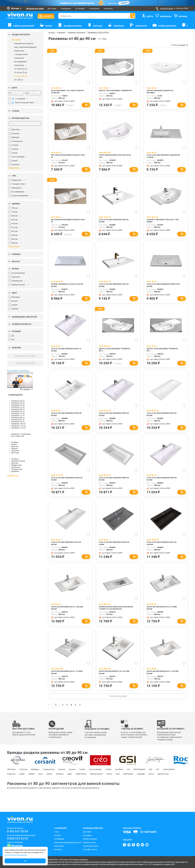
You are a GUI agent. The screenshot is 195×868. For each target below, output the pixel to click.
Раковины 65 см (18, 411)
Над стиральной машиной (25, 47)
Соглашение (59, 839)
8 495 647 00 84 (19, 831)
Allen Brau (12, 780)
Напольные (19, 65)
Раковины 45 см (18, 403)
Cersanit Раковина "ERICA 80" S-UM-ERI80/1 (162, 222)
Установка (80, 9)
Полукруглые (17, 469)
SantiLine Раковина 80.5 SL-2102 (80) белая (66, 614)
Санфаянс (62, 32)
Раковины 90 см (18, 422)
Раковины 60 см (18, 409)
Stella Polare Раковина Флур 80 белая (67, 418)
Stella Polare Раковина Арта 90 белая (67, 548)
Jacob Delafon (14, 784)
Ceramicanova (55, 780)
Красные (15, 446)
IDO (173, 780)
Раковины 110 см (18, 426)
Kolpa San (30, 784)
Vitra (154, 784)
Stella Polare (111, 784)
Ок (25, 861)
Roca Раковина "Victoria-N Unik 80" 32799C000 (67, 92)
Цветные (15, 453)
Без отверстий (18, 436)
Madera (54, 784)
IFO (181, 780)
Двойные (15, 471)
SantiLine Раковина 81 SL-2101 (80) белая (115, 681)
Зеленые (15, 451)
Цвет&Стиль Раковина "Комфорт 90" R (116, 353)
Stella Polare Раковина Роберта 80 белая (163, 287)
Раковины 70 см (18, 413)
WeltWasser (166, 784)
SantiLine (86, 784)
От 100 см (19, 80)
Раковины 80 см (18, 417)
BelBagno (39, 780)
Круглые (15, 463)
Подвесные (19, 51)
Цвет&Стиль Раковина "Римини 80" (115, 92)
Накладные (19, 58)
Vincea (143, 784)
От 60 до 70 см (21, 72)
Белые (14, 444)
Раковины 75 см (18, 415)
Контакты (108, 9)
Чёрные (14, 448)
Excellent (136, 780)
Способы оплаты (90, 849)
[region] (25, 148)
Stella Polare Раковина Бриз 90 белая (163, 483)
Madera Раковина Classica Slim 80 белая (68, 287)
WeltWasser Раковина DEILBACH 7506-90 (67, 222)
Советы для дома (91, 846)
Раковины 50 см (18, 405)
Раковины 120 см (18, 428)
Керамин (11, 789)
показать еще (118, 706)
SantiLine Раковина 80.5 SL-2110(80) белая (68, 681)
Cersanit (70, 780)
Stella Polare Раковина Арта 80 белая (163, 418)
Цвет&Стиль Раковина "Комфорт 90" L (164, 353)
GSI (147, 780)
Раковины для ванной (78, 32)
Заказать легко (89, 843)
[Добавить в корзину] (87, 106)
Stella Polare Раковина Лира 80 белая (115, 483)
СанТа (23, 789)
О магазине (94, 9)
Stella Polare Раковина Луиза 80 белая (68, 483)
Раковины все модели (24, 43)
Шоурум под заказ (35, 9)
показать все (14, 168)
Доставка (52, 9)
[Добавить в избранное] (88, 83)
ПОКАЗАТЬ (25, 356)
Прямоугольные (18, 461)
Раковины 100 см (18, 424)
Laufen (42, 784)
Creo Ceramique (109, 780)
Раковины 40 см (18, 401)
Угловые (15, 459)
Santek (74, 784)
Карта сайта (59, 846)
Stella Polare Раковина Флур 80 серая (115, 548)
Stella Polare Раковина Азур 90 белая (115, 287)
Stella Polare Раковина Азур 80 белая (115, 222)
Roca (64, 784)
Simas (98, 784)
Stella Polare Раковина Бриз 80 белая (115, 418)
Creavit (94, 780)
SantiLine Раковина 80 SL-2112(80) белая (163, 614)
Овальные (16, 467)
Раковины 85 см (18, 420)
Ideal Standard (160, 780)
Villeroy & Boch (129, 784)
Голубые (15, 442)
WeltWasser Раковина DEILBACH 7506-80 (67, 157)
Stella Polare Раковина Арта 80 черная (163, 548)
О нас (56, 832)
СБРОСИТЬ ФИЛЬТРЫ (25, 363)
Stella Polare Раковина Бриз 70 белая (67, 353)
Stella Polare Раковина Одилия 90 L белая (163, 157)
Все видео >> (27, 389)
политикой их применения (16, 855)
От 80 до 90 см (21, 76)
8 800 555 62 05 (19, 839)
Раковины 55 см (18, 407)
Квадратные (17, 465)
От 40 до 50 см (21, 69)
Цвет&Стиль (37, 789)
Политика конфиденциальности (68, 843)
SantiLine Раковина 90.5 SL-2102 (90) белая (162, 681)
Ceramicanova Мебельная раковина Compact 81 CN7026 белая (113, 615)
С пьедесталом (21, 54)
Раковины (16, 40)
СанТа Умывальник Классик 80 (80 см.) (116, 157)
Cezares (82, 780)
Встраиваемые (21, 62)
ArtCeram (26, 780)
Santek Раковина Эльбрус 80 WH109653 (161, 92)
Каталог (52, 32)
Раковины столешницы (21, 434)
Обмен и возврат (90, 839)
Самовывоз (66, 9)
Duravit (124, 780)
